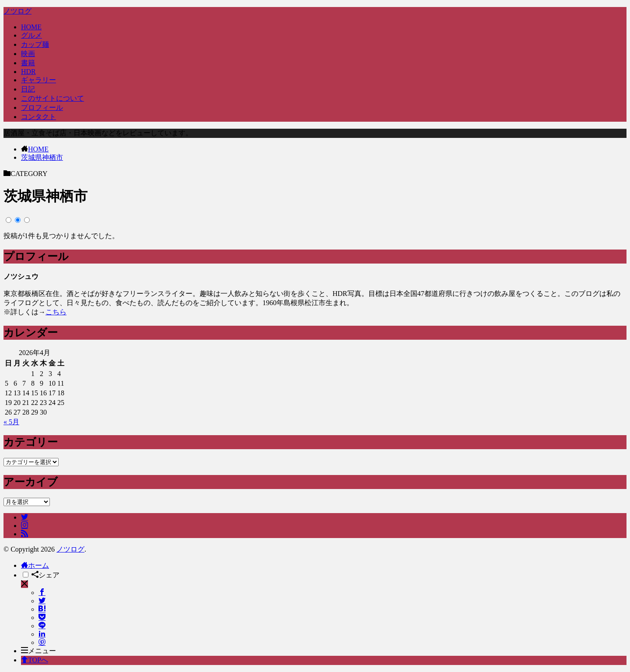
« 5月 (11, 422)
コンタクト (38, 117)
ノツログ (17, 11)
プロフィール (42, 107)
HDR (28, 72)
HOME (31, 27)
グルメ (31, 35)
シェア (45, 575)
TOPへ (35, 660)
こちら (56, 312)
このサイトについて (52, 98)
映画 (28, 54)
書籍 (28, 63)
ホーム (35, 565)
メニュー (38, 651)
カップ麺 (35, 44)
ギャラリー (38, 80)
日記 (28, 89)
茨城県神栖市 (42, 157)
